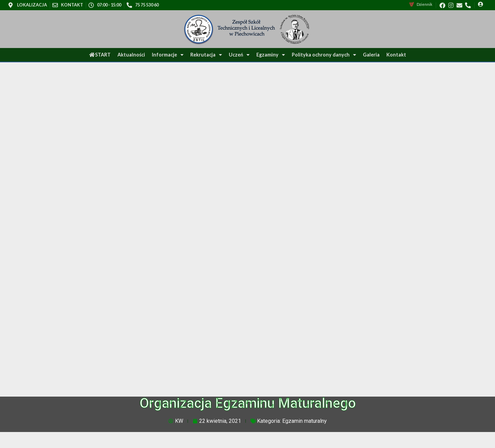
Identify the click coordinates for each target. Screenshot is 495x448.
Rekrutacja (206, 55)
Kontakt (396, 55)
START (100, 55)
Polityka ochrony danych (324, 55)
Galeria (371, 55)
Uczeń (239, 55)
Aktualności (131, 55)
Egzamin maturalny (305, 421)
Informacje (168, 55)
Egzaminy (271, 55)
